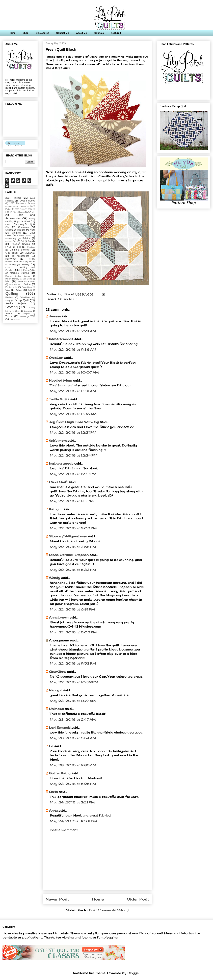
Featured (116, 33)
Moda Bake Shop (26, 281)
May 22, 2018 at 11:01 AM (73, 391)
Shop (26, 33)
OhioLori (56, 358)
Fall (22, 241)
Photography (11, 287)
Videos (23, 316)
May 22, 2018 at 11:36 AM (73, 414)
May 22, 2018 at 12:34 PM (74, 455)
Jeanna (55, 316)
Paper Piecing (14, 284)
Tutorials (99, 33)
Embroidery (11, 238)
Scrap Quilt (67, 299)
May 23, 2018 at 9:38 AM (73, 765)
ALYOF (31, 212)
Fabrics (26, 238)
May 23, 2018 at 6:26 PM (73, 784)
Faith (7, 241)
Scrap (8, 301)
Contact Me (62, 33)
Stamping (28, 311)
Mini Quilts (27, 279)
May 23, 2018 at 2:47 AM (73, 719)
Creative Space (24, 236)
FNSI (8, 247)
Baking (32, 219)
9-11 (7, 212)
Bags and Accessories (20, 217)
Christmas (24, 227)
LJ (51, 746)
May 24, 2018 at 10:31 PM (73, 821)
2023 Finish (20, 209)
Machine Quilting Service (18, 276)
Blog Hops (14, 221)
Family (31, 241)
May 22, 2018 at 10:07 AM (74, 372)
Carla (53, 792)
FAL (15, 241)
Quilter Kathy (60, 773)
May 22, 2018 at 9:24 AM (73, 331)
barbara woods (61, 339)
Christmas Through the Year (20, 230)
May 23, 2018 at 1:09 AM (73, 701)
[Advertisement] (97, 864)
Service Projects (16, 303)
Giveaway (30, 253)
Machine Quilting (19, 273)
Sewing (11, 307)
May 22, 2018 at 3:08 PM (73, 528)
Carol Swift (58, 482)
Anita (53, 810)
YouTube (14, 319)
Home (12, 33)
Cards (8, 224)
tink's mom (58, 440)
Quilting (12, 293)
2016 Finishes (28, 201)
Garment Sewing (19, 250)
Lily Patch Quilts (27, 270)
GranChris (58, 672)
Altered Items (18, 212)
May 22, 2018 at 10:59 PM (74, 682)
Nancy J (56, 690)
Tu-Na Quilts (59, 399)
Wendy (55, 578)
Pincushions (27, 287)
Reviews (9, 297)
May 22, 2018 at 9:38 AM (73, 349)
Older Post (138, 899)
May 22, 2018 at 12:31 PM (73, 432)
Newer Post (57, 899)
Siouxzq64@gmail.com (68, 536)
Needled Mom (61, 380)
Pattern (28, 284)
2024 (30, 209)
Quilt (30, 290)
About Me (82, 33)
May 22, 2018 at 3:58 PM (73, 547)
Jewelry (25, 264)
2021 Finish (21, 206)
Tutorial (9, 316)
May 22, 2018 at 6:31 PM (72, 609)
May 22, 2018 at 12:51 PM (73, 474)
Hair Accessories (20, 256)
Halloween (11, 259)
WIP (33, 316)
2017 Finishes (17, 203)
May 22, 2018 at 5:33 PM (73, 570)
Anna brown (59, 617)
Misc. (8, 281)
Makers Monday (12, 279)
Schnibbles (25, 297)
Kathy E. (56, 509)
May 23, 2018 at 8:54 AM (73, 738)
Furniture (31, 247)
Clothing (16, 233)
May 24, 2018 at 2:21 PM (72, 802)
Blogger (134, 973)
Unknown (56, 709)
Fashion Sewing (21, 244)
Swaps (9, 313)
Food (18, 247)
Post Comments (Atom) (109, 910)
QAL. (19, 290)
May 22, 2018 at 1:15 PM (72, 501)
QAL (8, 290)
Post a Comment (64, 830)
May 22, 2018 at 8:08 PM (73, 632)
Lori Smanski (60, 727)
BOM (27, 221)
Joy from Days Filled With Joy (74, 422)
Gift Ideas (11, 253)
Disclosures (42, 33)
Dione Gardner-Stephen (69, 555)
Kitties (8, 267)
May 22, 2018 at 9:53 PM (73, 663)
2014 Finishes (13, 198)
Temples (26, 314)
